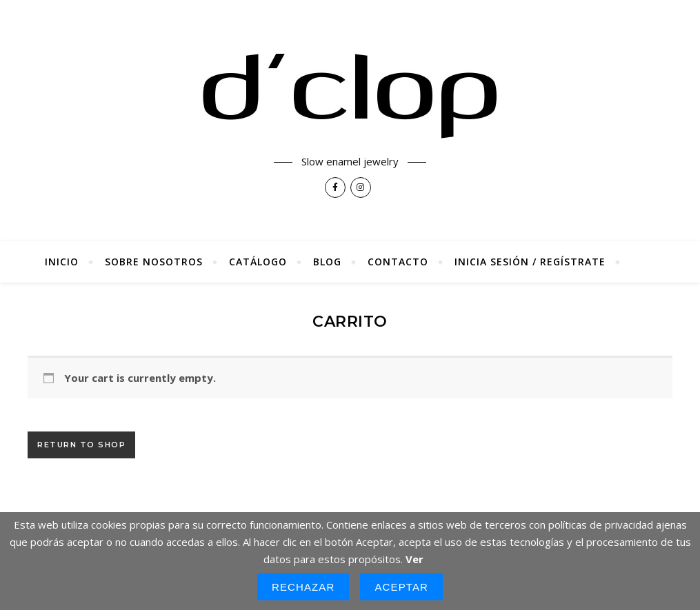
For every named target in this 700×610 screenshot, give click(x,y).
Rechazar (303, 587)
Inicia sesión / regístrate (530, 262)
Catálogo (258, 262)
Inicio (62, 262)
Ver (414, 559)
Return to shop (81, 445)
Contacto (398, 262)
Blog (327, 262)
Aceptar (401, 587)
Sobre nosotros (154, 262)
